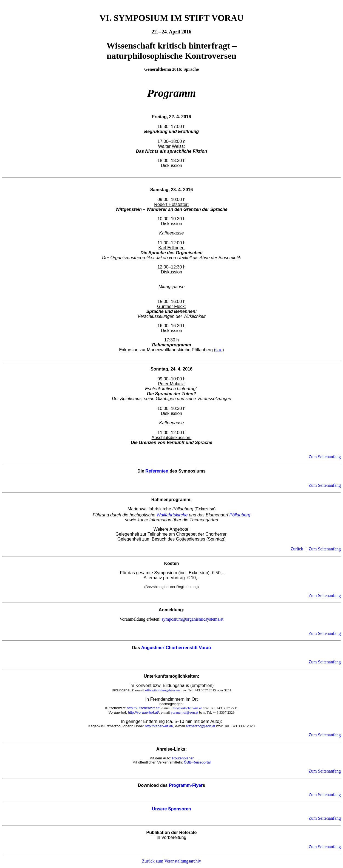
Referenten (157, 471)
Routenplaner (183, 758)
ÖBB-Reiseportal (197, 762)
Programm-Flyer (186, 785)
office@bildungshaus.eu (162, 690)
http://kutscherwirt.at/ (143, 708)
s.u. (219, 350)
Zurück (297, 549)
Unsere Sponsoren (171, 809)
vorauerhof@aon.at (185, 712)
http (148, 726)
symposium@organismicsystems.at (192, 619)
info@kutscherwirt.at (187, 708)
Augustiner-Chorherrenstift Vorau (176, 648)
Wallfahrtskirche (172, 515)
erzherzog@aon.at (201, 726)
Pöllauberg (240, 515)
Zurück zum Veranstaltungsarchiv (172, 861)
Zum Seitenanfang (325, 457)
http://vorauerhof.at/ (144, 712)
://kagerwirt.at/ (162, 726)
